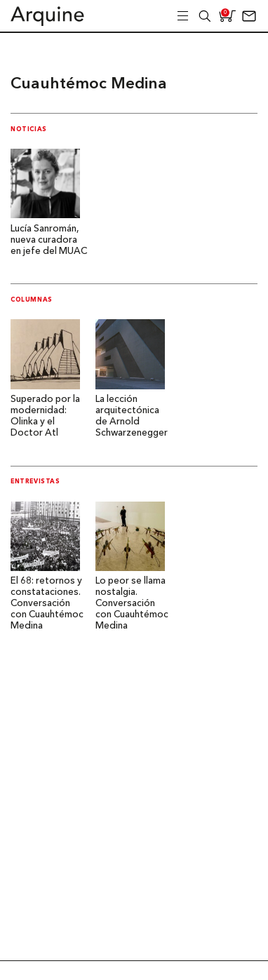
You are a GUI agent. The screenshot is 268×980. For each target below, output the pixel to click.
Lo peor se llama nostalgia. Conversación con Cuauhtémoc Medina (132, 604)
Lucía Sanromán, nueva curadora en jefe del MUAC (49, 240)
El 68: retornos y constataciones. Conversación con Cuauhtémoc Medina (47, 604)
